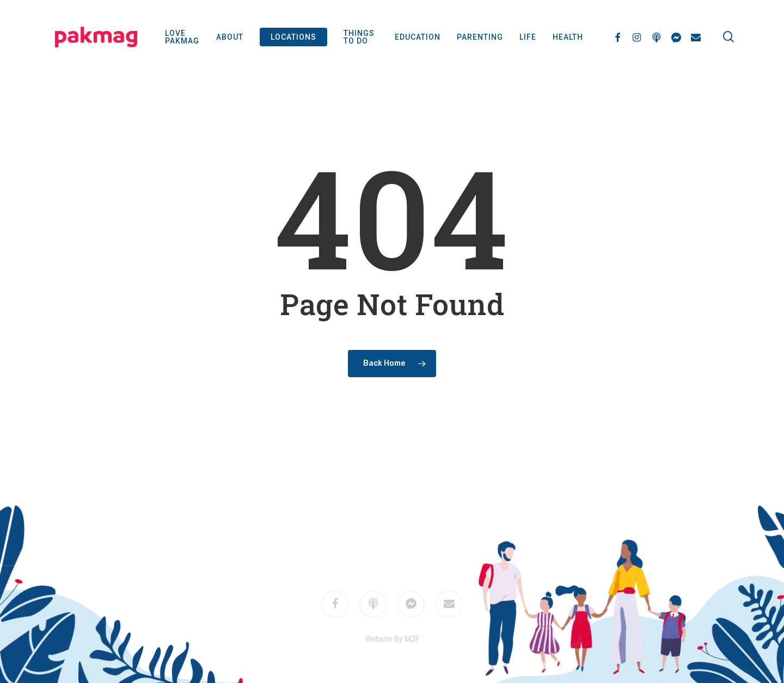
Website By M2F (392, 639)
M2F (407, 527)
